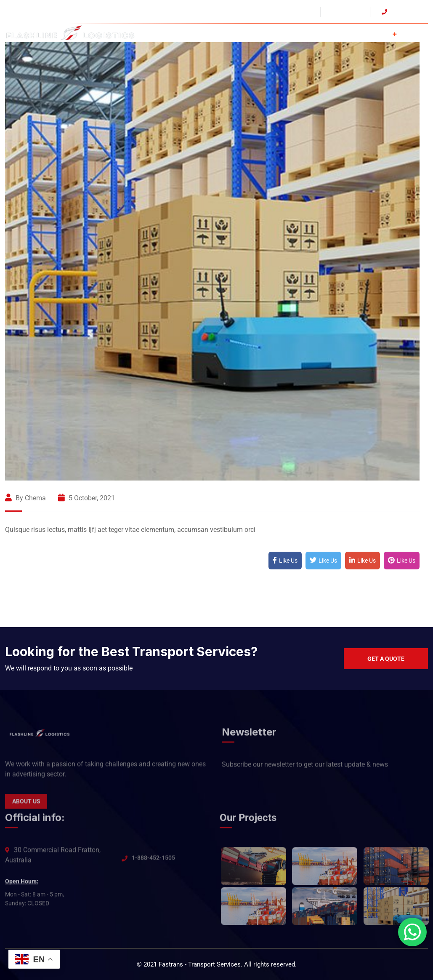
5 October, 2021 (86, 498)
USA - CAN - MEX (286, 12)
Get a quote (386, 659)
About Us (339, 33)
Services (379, 33)
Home (303, 33)
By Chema (25, 498)
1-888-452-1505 (153, 862)
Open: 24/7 (345, 12)
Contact (417, 33)
